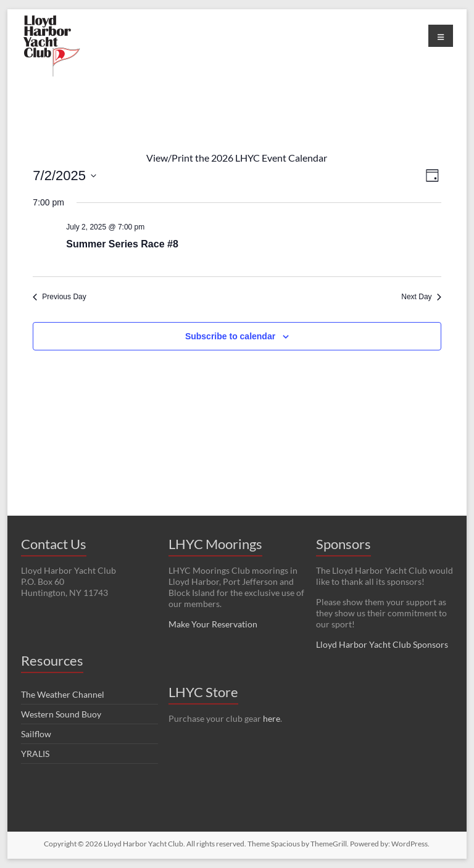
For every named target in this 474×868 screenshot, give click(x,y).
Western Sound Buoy (61, 714)
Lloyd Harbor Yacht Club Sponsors (382, 644)
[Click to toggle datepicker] (64, 176)
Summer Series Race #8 (122, 244)
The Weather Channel (63, 694)
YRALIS (35, 754)
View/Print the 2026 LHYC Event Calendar (237, 158)
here (272, 718)
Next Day (421, 297)
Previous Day (59, 297)
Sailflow (36, 734)
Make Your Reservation (213, 624)
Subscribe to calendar (230, 336)
